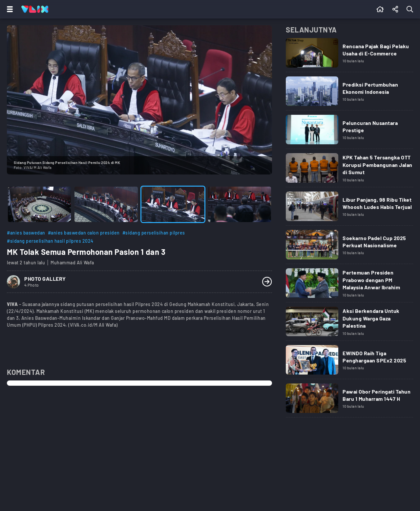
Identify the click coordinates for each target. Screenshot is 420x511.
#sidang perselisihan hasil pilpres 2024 (50, 241)
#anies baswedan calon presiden (84, 233)
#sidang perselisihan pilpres (154, 233)
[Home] (35, 9)
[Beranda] (380, 9)
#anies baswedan (26, 233)
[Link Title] (349, 55)
